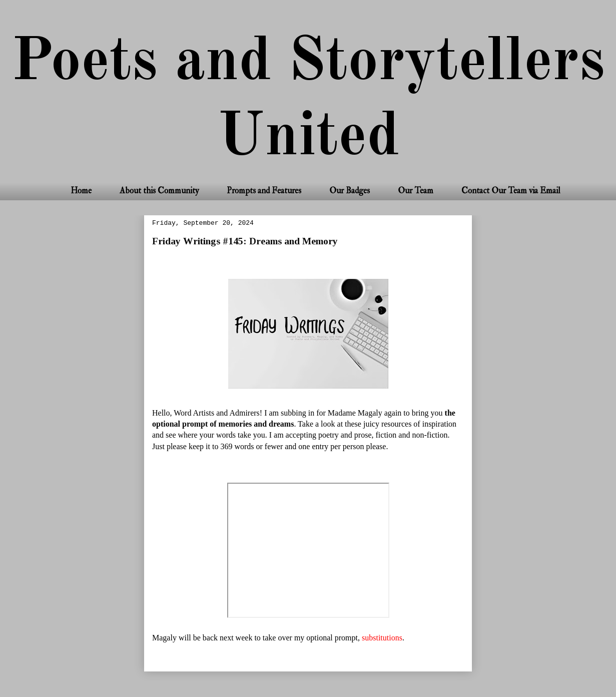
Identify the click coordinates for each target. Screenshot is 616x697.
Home (81, 191)
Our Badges (350, 191)
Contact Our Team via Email (511, 191)
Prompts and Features (264, 191)
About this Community (159, 191)
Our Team (416, 191)
